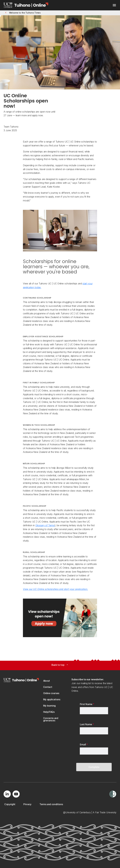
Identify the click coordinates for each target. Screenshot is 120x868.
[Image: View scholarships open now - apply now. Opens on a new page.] (60, 618)
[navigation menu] (114, 6)
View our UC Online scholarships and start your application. (55, 589)
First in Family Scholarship (39, 383)
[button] (22, 13)
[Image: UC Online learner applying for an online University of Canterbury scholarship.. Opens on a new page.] (60, 231)
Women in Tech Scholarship (39, 425)
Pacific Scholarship (35, 506)
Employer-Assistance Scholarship (43, 337)
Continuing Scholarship (37, 298)
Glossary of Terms (45, 525)
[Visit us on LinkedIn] (7, 794)
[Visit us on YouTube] (16, 794)
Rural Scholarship (34, 552)
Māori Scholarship (34, 464)
